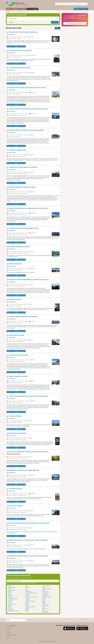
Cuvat (9, 603)
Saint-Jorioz (45, 596)
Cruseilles (10, 601)
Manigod (27, 604)
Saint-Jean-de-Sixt (46, 594)
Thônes (44, 604)
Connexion (85, 9)
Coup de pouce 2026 (12, 635)
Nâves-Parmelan (46, 586)
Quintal (44, 590)
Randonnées (17, 9)
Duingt (10, 607)
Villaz (43, 609)
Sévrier (44, 600)
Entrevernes (11, 609)
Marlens (27, 605)
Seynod (44, 601)
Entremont (10, 608)
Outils (9, 9)
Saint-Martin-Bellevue (47, 597)
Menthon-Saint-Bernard (30, 607)
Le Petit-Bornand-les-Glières (31, 597)
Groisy (27, 590)
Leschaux (27, 603)
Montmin (27, 611)
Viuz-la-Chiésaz (45, 612)
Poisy (43, 587)
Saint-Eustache (45, 592)
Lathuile (27, 594)
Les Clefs (27, 598)
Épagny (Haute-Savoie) (13, 611)
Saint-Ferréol (45, 593)
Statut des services (43, 641)
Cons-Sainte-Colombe (13, 598)
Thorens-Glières (46, 605)
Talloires (44, 603)
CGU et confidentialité (11, 626)
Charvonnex (11, 596)
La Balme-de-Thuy (29, 592)
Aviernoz (10, 593)
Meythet (27, 609)
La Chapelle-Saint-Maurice (31, 593)
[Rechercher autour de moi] (57, 19)
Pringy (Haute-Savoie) (47, 589)
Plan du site (9, 628)
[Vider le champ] (55, 19)
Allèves (10, 586)
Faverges (27, 587)
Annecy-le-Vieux (12, 590)
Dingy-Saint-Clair (12, 604)
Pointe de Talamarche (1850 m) (15, 581)
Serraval (44, 598)
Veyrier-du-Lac (45, 608)
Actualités (8, 633)
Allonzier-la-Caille (12, 587)
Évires (26, 586)
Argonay (10, 592)
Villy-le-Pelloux (45, 611)
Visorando (8, 12)
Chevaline (10, 597)
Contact (8, 638)
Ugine (44, 607)
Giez (26, 589)
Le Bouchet (28, 596)
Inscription (77, 9)
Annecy (10, 589)
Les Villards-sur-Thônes (30, 601)
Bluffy (9, 594)
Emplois (8, 630)
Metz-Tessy (28, 608)
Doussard (10, 605)
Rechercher (55, 22)
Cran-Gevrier (11, 600)
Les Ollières (28, 600)
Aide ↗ (24, 9)
